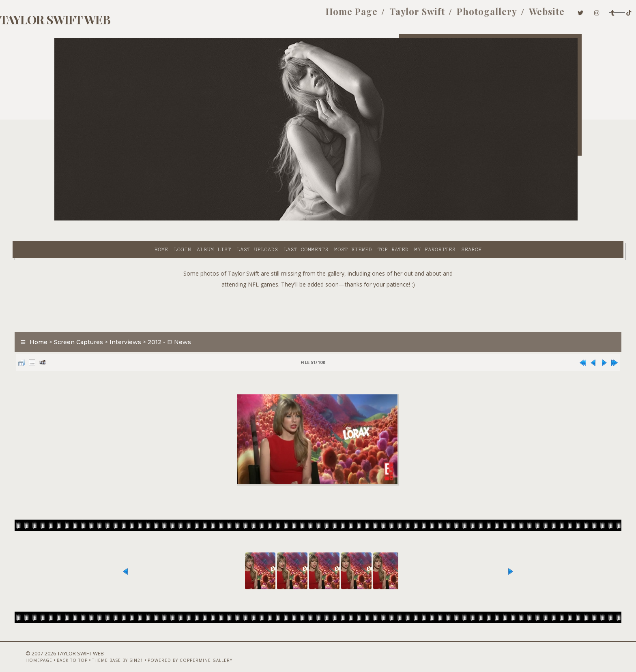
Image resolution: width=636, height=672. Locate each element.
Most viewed (280, 219)
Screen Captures (120, 322)
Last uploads (185, 219)
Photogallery (400, 15)
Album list (141, 219)
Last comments (233, 219)
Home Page (265, 15)
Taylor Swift (330, 15)
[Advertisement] (318, 288)
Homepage (68, 651)
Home (88, 219)
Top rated (320, 219)
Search (399, 219)
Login (109, 219)
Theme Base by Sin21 (146, 651)
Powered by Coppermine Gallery (219, 651)
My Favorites (362, 219)
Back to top (101, 651)
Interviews (167, 322)
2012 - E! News (211, 322)
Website (460, 15)
